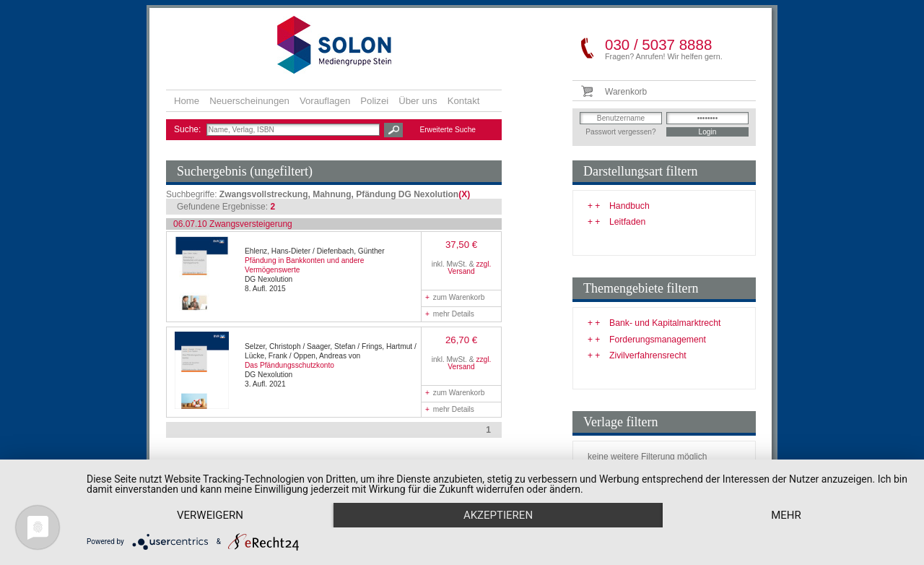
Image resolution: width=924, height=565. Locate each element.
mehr (786, 515)
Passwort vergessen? (620, 132)
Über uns (418, 101)
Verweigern (210, 515)
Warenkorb (626, 92)
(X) (464, 194)
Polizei (374, 101)
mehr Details (450, 314)
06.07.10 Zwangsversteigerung (233, 224)
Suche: (189, 129)
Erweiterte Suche (448, 130)
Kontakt (464, 101)
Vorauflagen (325, 101)
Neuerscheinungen (249, 101)
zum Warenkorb (455, 297)
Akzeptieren (498, 515)
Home (187, 101)
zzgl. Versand (469, 268)
